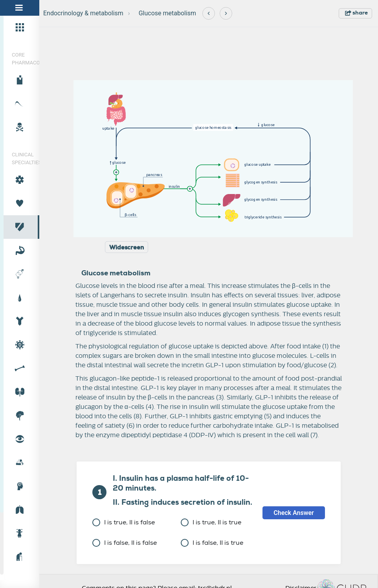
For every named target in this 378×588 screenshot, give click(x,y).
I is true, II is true (211, 522)
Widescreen (127, 247)
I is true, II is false (124, 522)
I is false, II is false (125, 543)
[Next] (226, 13)
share (356, 13)
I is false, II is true (212, 543)
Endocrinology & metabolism (83, 13)
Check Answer (294, 513)
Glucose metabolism (167, 13)
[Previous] (209, 13)
